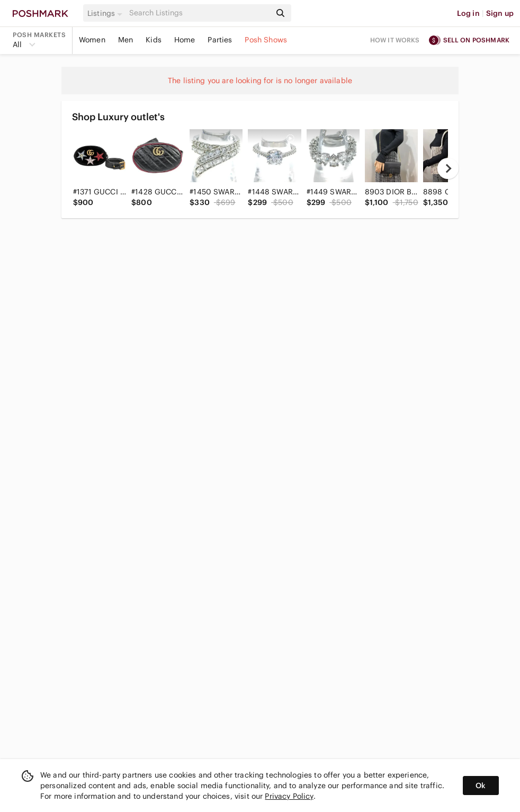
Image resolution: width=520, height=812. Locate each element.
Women (92, 40)
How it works (395, 40)
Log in (468, 13)
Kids (154, 40)
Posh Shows (266, 40)
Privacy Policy (289, 796)
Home (185, 40)
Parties (220, 40)
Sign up (500, 13)
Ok (481, 786)
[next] (448, 168)
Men (125, 40)
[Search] (199, 13)
